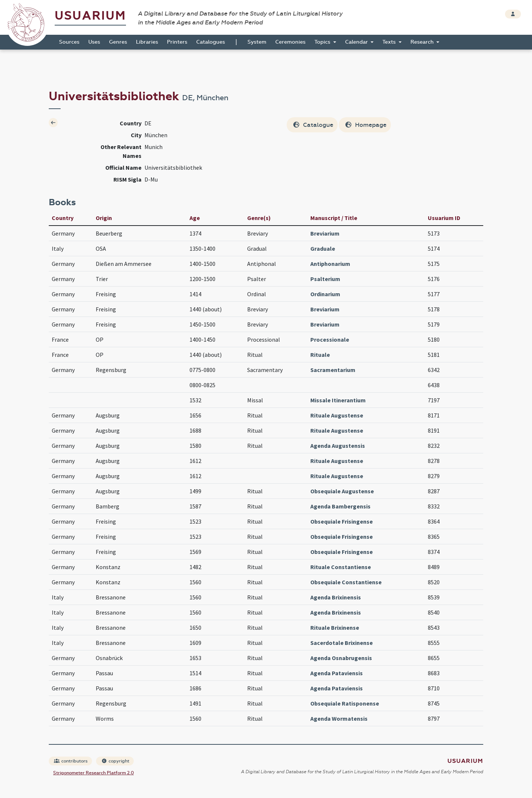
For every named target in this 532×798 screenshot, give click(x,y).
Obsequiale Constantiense (346, 582)
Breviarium (325, 233)
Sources (69, 42)
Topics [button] (323, 42)
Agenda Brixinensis (336, 597)
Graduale (323, 248)
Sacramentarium (333, 370)
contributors (71, 761)
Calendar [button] (357, 42)
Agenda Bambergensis (340, 506)
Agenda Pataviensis (337, 673)
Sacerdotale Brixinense (342, 643)
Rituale (320, 355)
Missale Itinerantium (338, 400)
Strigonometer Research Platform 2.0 (93, 773)
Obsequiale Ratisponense (345, 703)
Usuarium (90, 16)
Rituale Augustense (337, 415)
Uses (94, 42)
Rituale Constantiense (341, 567)
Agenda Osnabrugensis (341, 658)
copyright (115, 761)
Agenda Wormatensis (339, 718)
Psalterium (325, 279)
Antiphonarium (330, 264)
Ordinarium (325, 294)
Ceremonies (290, 42)
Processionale (330, 339)
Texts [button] (390, 42)
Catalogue (313, 125)
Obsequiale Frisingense (342, 521)
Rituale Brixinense (335, 628)
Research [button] (423, 42)
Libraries (147, 42)
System (257, 42)
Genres (118, 42)
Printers (177, 42)
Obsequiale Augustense (342, 491)
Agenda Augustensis (338, 446)
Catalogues (211, 42)
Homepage (366, 125)
